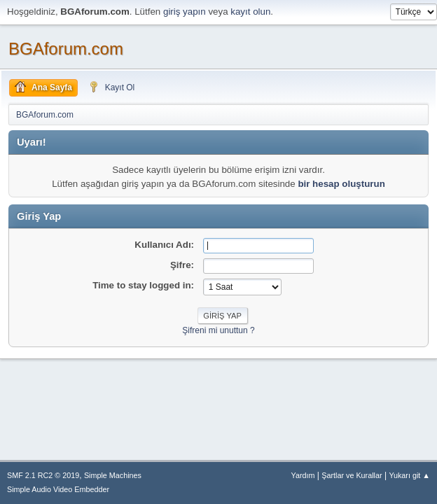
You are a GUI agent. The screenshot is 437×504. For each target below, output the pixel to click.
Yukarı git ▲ (409, 475)
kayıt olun (250, 12)
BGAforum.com (66, 49)
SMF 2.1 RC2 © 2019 (43, 475)
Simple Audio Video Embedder (58, 489)
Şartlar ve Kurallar (352, 475)
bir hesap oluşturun (341, 184)
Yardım (303, 475)
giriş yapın (185, 12)
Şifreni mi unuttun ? (218, 330)
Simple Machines (113, 475)
